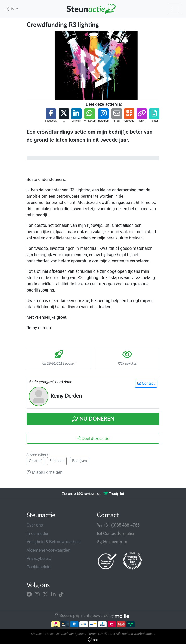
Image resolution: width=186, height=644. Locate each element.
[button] (51, 116)
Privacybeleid (39, 559)
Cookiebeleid (39, 567)
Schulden (57, 461)
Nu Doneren (93, 419)
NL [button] (14, 9)
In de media (37, 533)
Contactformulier (116, 533)
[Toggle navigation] (175, 9)
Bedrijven (80, 461)
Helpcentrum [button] (112, 542)
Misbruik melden (45, 472)
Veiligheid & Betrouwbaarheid (54, 542)
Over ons (35, 525)
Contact (146, 383)
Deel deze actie (93, 438)
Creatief (35, 461)
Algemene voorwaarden (48, 550)
